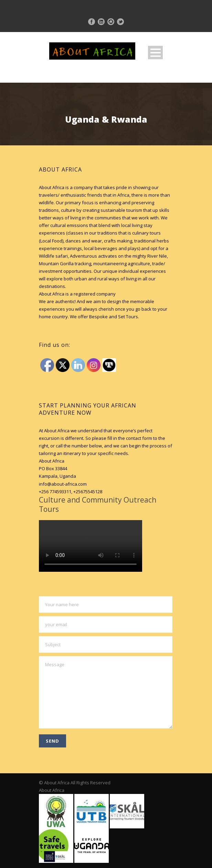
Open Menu (155, 53)
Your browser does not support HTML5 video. (91, 546)
